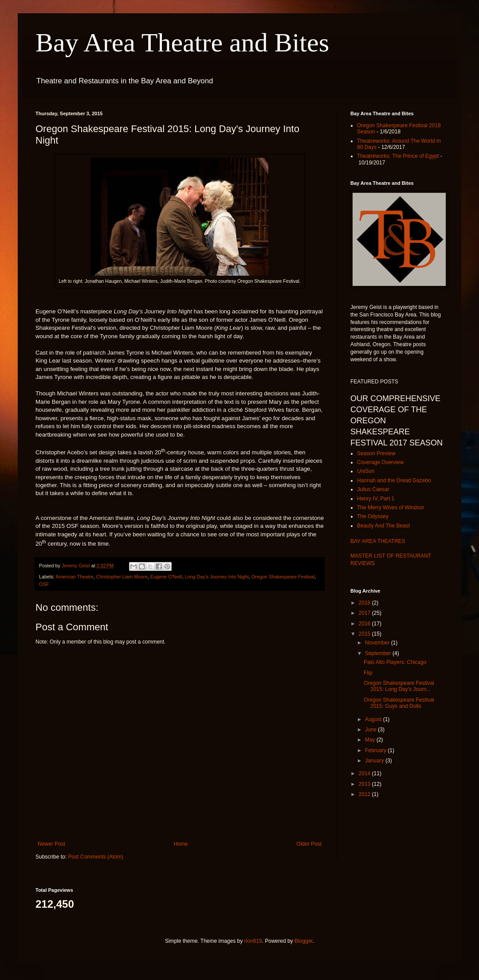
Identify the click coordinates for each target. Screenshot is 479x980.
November (378, 643)
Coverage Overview (380, 462)
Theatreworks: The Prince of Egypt (398, 156)
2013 (365, 784)
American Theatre (75, 577)
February (376, 750)
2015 (365, 634)
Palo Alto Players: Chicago (395, 662)
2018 (365, 603)
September (379, 653)
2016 (365, 624)
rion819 (253, 941)
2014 (365, 773)
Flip (368, 673)
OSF (44, 584)
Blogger (304, 941)
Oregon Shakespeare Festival (283, 577)
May (371, 740)
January (375, 761)
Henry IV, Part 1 (376, 499)
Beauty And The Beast (383, 526)
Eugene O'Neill (166, 577)
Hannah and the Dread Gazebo (394, 480)
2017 (365, 613)
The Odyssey (373, 516)
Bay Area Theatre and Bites (182, 43)
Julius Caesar (373, 489)
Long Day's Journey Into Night (216, 577)
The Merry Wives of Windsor (391, 508)
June (371, 730)
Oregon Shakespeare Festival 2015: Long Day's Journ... (399, 686)
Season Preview (376, 453)
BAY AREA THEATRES (378, 541)
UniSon (366, 471)
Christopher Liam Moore (122, 577)
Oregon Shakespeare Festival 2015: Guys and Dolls (399, 703)
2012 (365, 794)
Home (181, 844)
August (374, 719)
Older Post (309, 844)
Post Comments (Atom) (96, 857)
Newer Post (51, 844)
